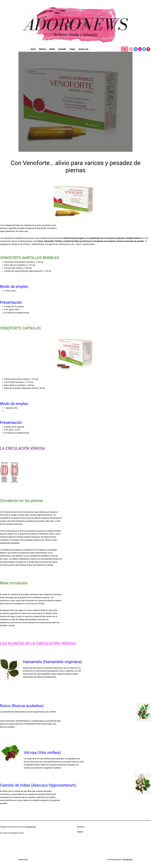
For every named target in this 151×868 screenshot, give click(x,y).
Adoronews (23, 860)
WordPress (128, 859)
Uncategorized (30, 827)
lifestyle (80, 832)
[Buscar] (125, 49)
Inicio (33, 49)
